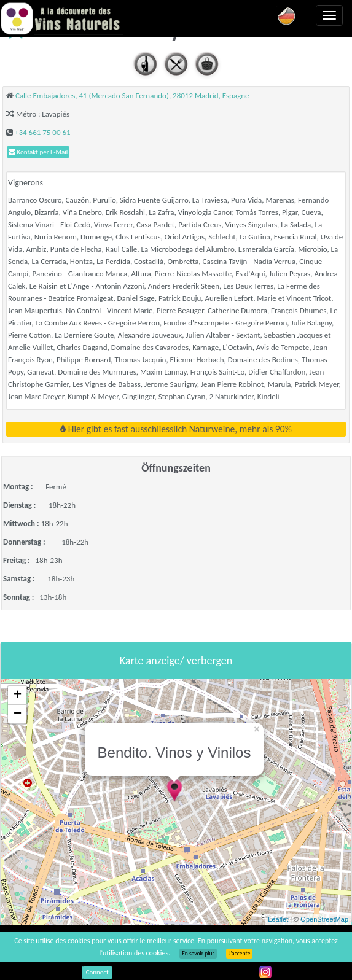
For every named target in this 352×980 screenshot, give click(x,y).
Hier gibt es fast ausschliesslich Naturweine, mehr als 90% (176, 429)
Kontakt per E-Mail (38, 152)
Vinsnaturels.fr (61, 18)
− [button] (18, 714)
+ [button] (18, 696)
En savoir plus (198, 954)
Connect (97, 972)
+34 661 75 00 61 (43, 132)
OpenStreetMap (324, 919)
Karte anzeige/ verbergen (176, 661)
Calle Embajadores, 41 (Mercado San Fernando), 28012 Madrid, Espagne (132, 95)
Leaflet (278, 919)
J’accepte (239, 954)
